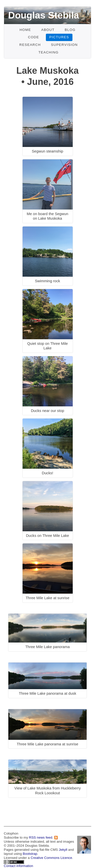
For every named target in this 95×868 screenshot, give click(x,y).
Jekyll (63, 850)
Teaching (49, 52)
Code (33, 37)
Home (25, 30)
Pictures (59, 37)
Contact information (18, 866)
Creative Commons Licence (51, 858)
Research (30, 45)
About (48, 30)
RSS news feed (41, 837)
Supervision (64, 45)
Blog (70, 30)
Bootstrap (30, 854)
